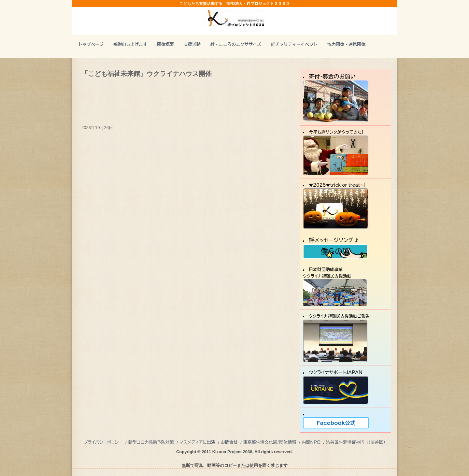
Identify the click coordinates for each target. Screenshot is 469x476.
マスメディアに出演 (197, 442)
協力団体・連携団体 (346, 44)
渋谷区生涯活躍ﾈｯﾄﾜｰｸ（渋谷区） (356, 442)
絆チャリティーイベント (294, 44)
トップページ (91, 44)
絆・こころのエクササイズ (236, 44)
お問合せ (229, 442)
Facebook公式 (336, 423)
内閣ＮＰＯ (311, 442)
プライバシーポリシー (103, 442)
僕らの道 (335, 251)
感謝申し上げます (130, 44)
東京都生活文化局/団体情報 (270, 442)
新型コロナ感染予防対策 (151, 442)
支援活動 (192, 44)
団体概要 (165, 44)
